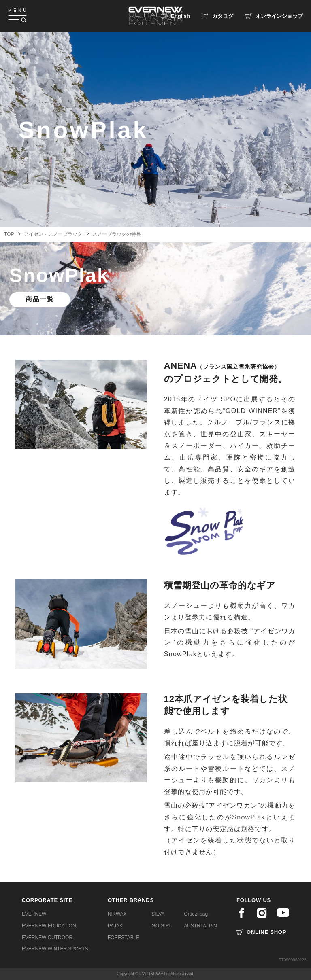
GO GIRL (162, 926)
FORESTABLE (124, 938)
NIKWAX (117, 914)
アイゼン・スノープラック (53, 234)
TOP (9, 234)
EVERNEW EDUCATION (49, 926)
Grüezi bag (196, 914)
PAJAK (115, 926)
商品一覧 (40, 299)
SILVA (158, 914)
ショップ (279, 16)
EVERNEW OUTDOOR (47, 938)
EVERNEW (34, 914)
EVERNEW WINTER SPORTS (55, 949)
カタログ (223, 16)
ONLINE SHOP (266, 932)
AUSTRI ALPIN (200, 926)
